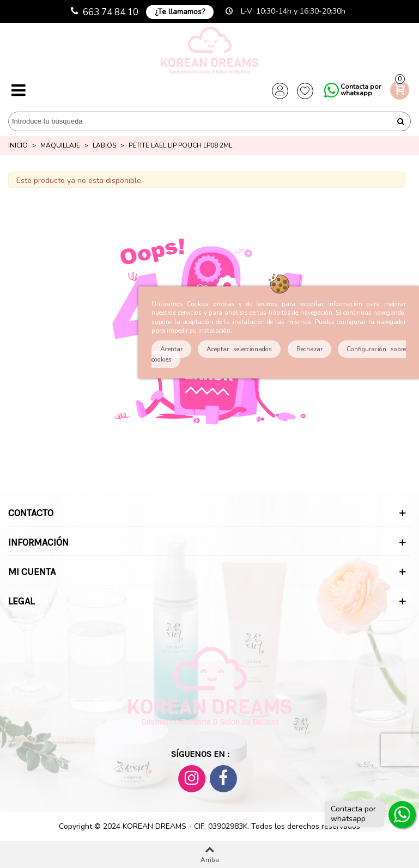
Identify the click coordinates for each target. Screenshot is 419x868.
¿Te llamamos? (180, 12)
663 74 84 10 (111, 12)
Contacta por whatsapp (361, 90)
